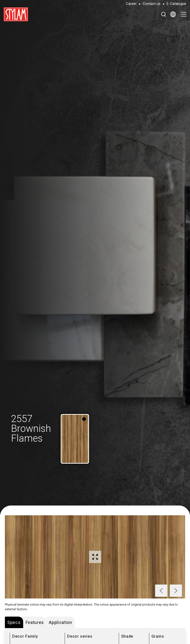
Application (60, 622)
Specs (14, 622)
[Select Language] (173, 14)
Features (35, 622)
